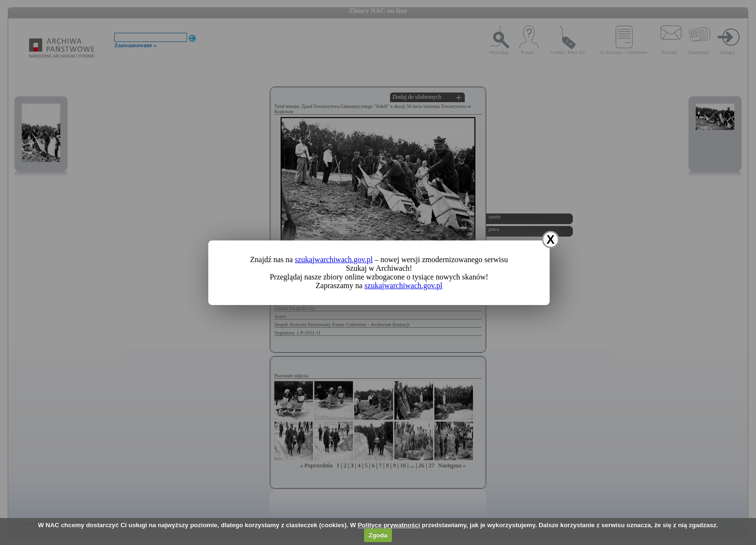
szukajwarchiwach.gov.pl (334, 259)
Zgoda (378, 535)
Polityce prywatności (389, 525)
